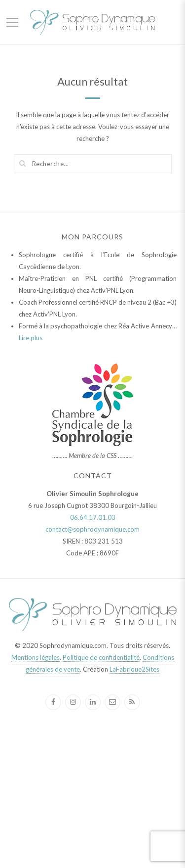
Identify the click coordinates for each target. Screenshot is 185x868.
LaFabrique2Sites (134, 669)
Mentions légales (36, 657)
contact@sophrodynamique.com (92, 529)
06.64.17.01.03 (93, 517)
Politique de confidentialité (101, 657)
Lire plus (31, 338)
